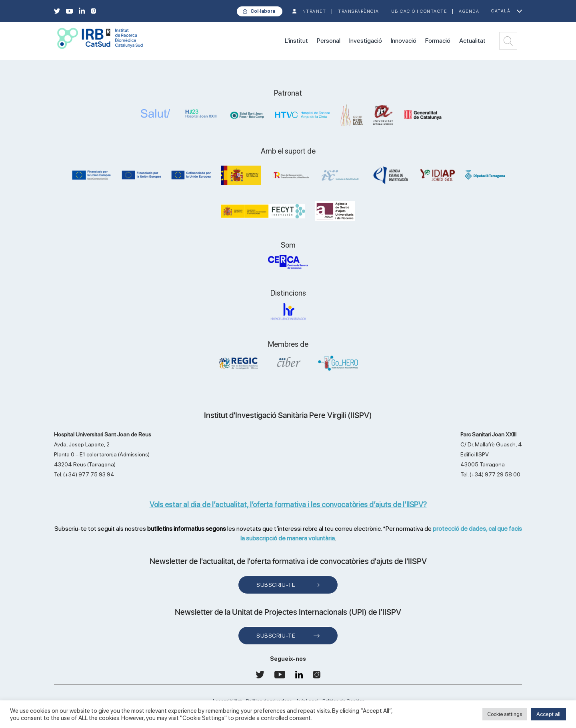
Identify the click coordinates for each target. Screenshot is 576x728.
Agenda (469, 11)
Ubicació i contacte (419, 11)
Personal (329, 41)
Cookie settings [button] (505, 714)
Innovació (404, 41)
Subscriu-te (276, 585)
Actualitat (472, 41)
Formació (438, 41)
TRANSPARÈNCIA (359, 11)
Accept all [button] (548, 714)
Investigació (366, 41)
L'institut (296, 41)
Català (501, 11)
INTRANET (313, 11)
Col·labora (263, 11)
